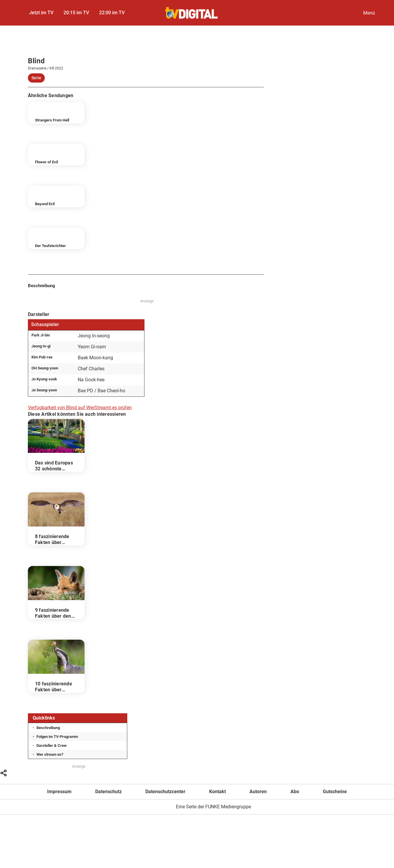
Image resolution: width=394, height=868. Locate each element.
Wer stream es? (50, 754)
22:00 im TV (112, 13)
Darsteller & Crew (52, 746)
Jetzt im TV (41, 13)
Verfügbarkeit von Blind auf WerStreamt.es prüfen (80, 408)
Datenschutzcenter (165, 792)
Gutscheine (335, 792)
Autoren (258, 792)
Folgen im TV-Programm (57, 737)
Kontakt (217, 792)
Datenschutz (108, 792)
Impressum (59, 792)
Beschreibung (48, 728)
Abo (295, 792)
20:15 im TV (76, 13)
